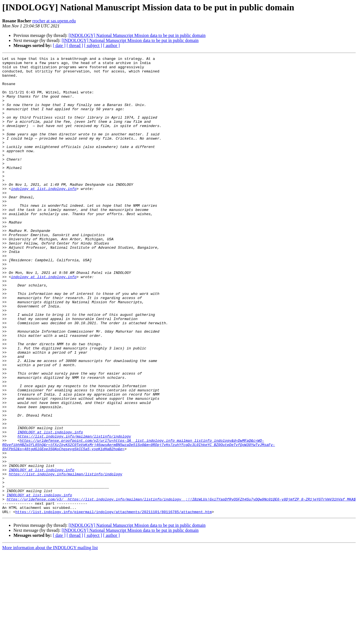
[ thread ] (75, 45)
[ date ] (59, 45)
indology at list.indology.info (44, 215)
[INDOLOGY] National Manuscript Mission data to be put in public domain (137, 35)
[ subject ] (93, 45)
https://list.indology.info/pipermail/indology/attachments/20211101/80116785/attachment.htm (114, 603)
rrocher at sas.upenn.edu (54, 21)
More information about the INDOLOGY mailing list (50, 639)
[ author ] (112, 45)
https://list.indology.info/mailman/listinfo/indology (74, 513)
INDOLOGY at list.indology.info (50, 507)
